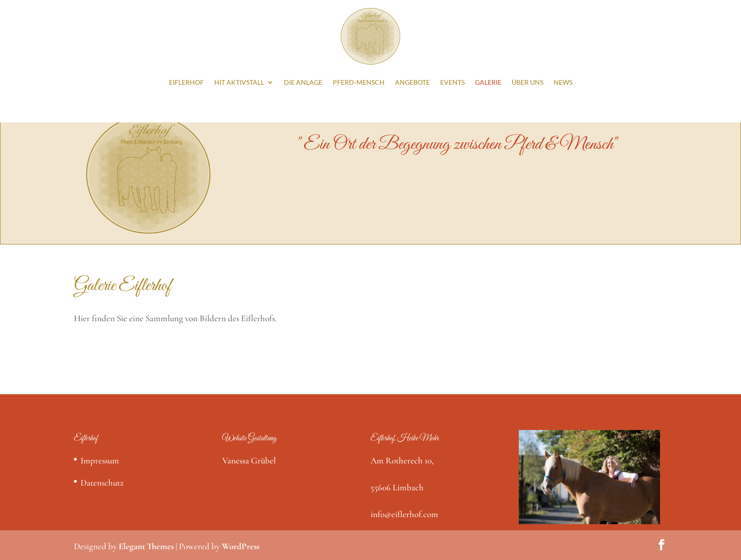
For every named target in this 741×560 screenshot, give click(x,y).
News (563, 82)
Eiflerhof (186, 82)
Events (452, 82)
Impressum (100, 460)
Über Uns (528, 82)
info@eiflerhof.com (404, 514)
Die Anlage (303, 82)
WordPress (241, 546)
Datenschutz (102, 483)
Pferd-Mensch (359, 82)
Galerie (488, 82)
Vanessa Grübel (249, 460)
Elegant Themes (146, 546)
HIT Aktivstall (239, 82)
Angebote (412, 82)
